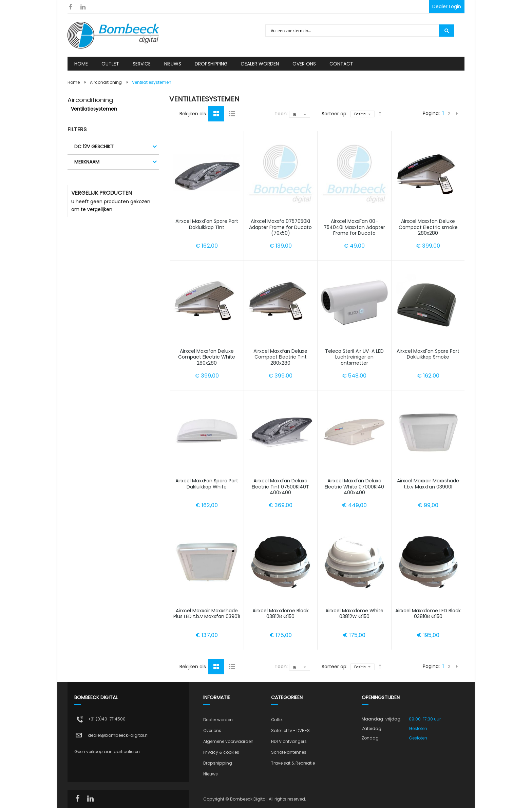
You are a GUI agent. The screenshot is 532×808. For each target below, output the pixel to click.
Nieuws (211, 774)
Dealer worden (218, 720)
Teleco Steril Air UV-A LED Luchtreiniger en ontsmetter (354, 357)
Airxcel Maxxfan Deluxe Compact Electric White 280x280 (207, 357)
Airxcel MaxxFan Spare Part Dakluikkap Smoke (428, 354)
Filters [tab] (77, 129)
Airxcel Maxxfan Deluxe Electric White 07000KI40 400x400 (354, 487)
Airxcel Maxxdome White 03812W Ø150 (354, 614)
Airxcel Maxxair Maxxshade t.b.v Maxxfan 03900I (428, 484)
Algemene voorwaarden (228, 741)
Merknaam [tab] (87, 162)
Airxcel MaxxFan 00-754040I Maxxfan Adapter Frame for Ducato (354, 227)
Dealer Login (447, 6)
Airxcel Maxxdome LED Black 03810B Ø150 (428, 614)
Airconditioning (106, 82)
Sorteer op (334, 114)
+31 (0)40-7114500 (107, 719)
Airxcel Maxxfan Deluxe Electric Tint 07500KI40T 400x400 (280, 487)
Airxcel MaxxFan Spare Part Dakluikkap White (207, 484)
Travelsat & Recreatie (293, 763)
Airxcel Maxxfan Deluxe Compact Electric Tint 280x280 (280, 357)
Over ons (212, 730)
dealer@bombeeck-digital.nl (118, 735)
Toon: (281, 114)
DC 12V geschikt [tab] (94, 147)
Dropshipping (218, 763)
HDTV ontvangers (289, 741)
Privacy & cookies (221, 752)
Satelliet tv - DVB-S (290, 730)
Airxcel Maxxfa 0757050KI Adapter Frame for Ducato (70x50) (280, 227)
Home (74, 82)
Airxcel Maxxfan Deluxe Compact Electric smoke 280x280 (428, 227)
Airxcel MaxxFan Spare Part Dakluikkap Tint (207, 224)
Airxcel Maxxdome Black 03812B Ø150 (281, 614)
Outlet (277, 720)
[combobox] (353, 31)
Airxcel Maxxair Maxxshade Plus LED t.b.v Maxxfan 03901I (207, 614)
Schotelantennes (289, 752)
